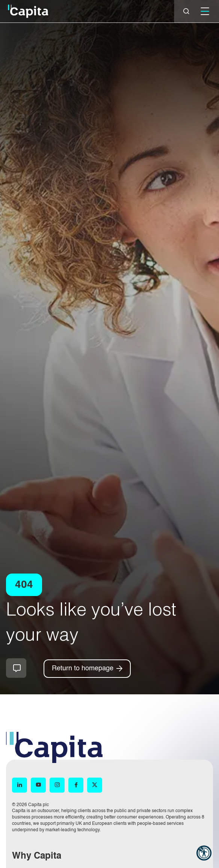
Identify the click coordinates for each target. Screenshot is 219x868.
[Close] (186, 11)
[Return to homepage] (87, 669)
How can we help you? (16, 668)
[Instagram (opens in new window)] (57, 785)
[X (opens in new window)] (95, 785)
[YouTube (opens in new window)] (38, 785)
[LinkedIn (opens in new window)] (20, 785)
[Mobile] (205, 11)
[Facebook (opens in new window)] (76, 785)
